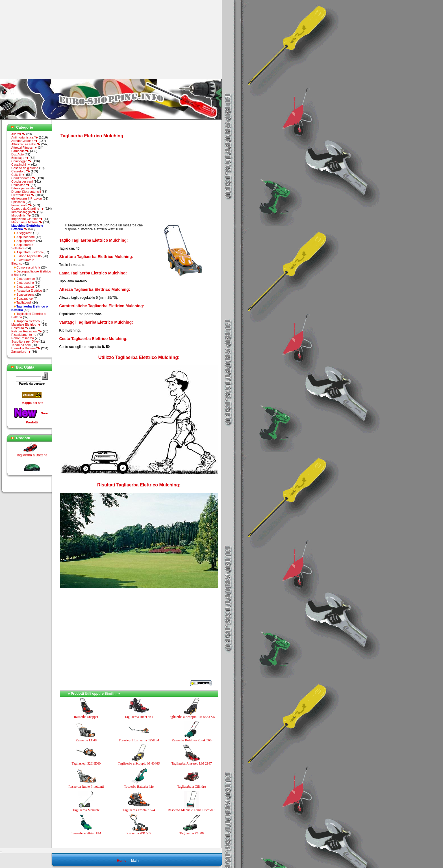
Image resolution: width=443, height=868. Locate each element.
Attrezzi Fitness (24, 148)
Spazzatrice (24, 298)
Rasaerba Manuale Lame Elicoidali (192, 810)
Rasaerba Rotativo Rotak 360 (192, 740)
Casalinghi (21, 164)
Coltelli (18, 175)
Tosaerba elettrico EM (86, 833)
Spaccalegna (25, 295)
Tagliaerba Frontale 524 (139, 810)
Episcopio (18, 202)
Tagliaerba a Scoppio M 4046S (139, 763)
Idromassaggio (24, 212)
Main (135, 861)
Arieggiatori (24, 233)
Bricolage (20, 158)
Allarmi (18, 134)
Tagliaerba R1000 (191, 833)
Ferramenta (22, 205)
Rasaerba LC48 (86, 740)
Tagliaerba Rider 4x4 (139, 717)
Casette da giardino (25, 168)
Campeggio (21, 161)
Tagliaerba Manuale (86, 810)
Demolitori (21, 185)
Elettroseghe (25, 283)
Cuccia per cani (22, 181)
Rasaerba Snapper (86, 717)
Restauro (20, 328)
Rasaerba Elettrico (29, 291)
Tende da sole (21, 345)
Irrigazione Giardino (27, 219)
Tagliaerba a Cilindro (192, 787)
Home (121, 861)
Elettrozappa (25, 287)
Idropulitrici (21, 215)
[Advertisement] (47, 40)
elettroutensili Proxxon (27, 198)
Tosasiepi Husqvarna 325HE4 (139, 740)
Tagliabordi (24, 302)
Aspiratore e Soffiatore (22, 246)
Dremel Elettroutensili (26, 192)
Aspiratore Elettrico (30, 252)
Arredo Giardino (25, 141)
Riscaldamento (24, 335)
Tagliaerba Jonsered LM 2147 (191, 763)
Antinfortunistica (25, 137)
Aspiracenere (26, 237)
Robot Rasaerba (23, 338)
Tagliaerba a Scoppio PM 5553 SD (192, 717)
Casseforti (21, 171)
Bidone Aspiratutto (29, 256)
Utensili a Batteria (26, 348)
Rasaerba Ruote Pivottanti (86, 787)
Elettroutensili (23, 195)
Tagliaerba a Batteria (32, 457)
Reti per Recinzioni (27, 331)
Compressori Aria (28, 267)
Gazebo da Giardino (28, 209)
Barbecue (20, 151)
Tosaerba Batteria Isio (139, 787)
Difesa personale (23, 188)
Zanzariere (21, 352)
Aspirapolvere (26, 241)
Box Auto (18, 154)
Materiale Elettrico (26, 324)
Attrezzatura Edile (26, 144)
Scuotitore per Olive (25, 341)
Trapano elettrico (28, 321)
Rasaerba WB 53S (139, 833)
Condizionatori (23, 178)
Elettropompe (26, 279)
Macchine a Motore (27, 222)
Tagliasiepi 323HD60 (86, 763)
